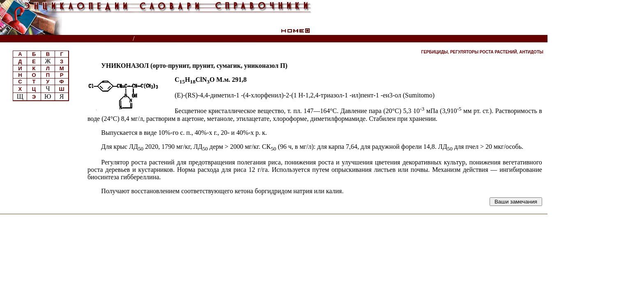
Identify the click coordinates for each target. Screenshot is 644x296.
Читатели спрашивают (516, 39)
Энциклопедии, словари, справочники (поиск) (67, 39)
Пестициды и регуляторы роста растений (199, 39)
